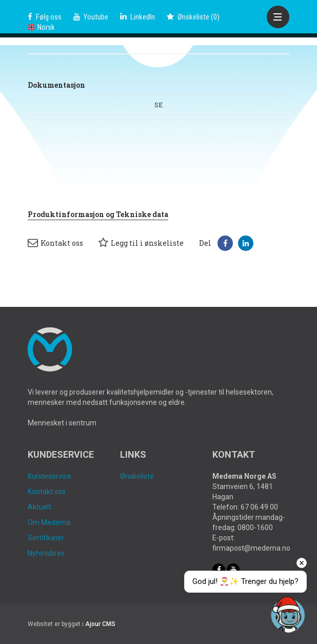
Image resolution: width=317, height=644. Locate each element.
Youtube (91, 17)
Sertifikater (46, 538)
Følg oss (45, 17)
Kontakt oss (55, 243)
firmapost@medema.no (251, 548)
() (193, 17)
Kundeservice (49, 476)
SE (158, 105)
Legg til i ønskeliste (141, 243)
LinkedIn (137, 17)
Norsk (41, 27)
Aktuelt (39, 507)
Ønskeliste (137, 476)
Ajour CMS (100, 624)
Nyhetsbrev (46, 553)
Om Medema (49, 522)
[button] (225, 243)
